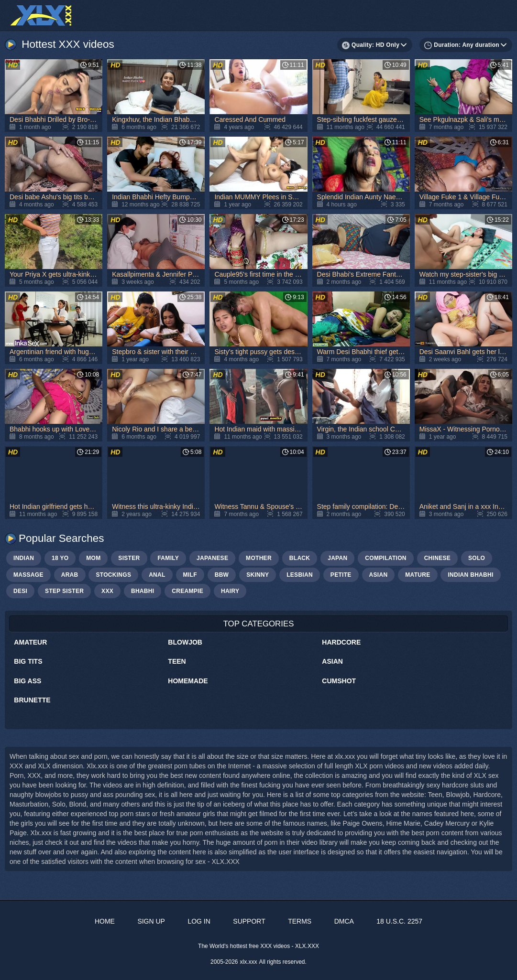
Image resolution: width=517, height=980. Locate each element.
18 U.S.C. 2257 (399, 921)
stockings (113, 575)
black (300, 558)
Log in (199, 921)
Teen (177, 661)
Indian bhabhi (470, 575)
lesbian (300, 575)
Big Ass (27, 681)
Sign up (151, 921)
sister (129, 558)
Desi (20, 591)
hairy (230, 591)
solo (477, 558)
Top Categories (259, 624)
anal (157, 575)
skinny (258, 575)
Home (105, 921)
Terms (300, 921)
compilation (385, 558)
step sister (64, 591)
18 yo (60, 558)
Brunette (32, 700)
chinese (437, 558)
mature (418, 575)
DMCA (344, 921)
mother (259, 558)
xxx (107, 591)
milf (190, 575)
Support (249, 921)
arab (70, 575)
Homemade (188, 681)
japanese (212, 558)
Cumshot (339, 681)
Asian (332, 661)
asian (379, 575)
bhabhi (143, 591)
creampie (187, 591)
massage (28, 575)
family (168, 558)
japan (337, 558)
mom (93, 558)
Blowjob (185, 642)
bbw (222, 575)
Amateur (30, 642)
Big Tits (28, 661)
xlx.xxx (249, 962)
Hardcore (341, 642)
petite (341, 575)
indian (24, 558)
